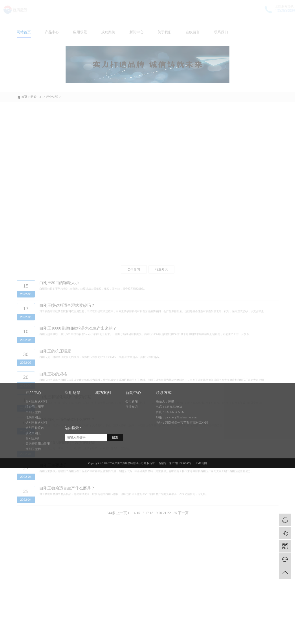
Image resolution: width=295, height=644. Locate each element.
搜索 (115, 467)
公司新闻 (132, 431)
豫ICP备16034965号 (180, 493)
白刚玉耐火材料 (36, 431)
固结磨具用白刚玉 (38, 473)
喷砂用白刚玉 (35, 436)
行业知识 (132, 436)
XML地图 (201, 493)
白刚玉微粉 (33, 442)
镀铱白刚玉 (33, 463)
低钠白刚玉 (33, 447)
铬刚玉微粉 (33, 478)
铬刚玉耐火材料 (36, 452)
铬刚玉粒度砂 (35, 457)
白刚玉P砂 (33, 468)
